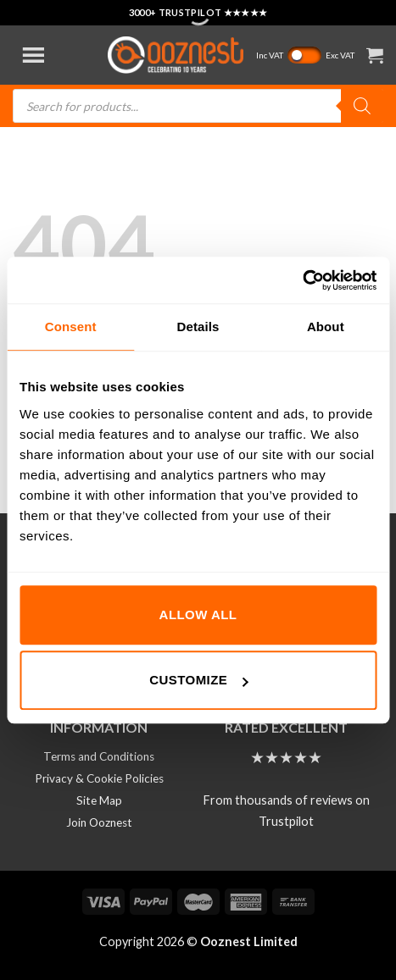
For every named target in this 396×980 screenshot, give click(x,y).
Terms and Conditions (99, 756)
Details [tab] (198, 327)
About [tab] (326, 327)
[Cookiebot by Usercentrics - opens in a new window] (302, 280)
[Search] (362, 106)
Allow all (198, 615)
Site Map (99, 800)
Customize (198, 680)
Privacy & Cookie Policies (99, 778)
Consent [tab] (71, 327)
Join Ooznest (99, 822)
